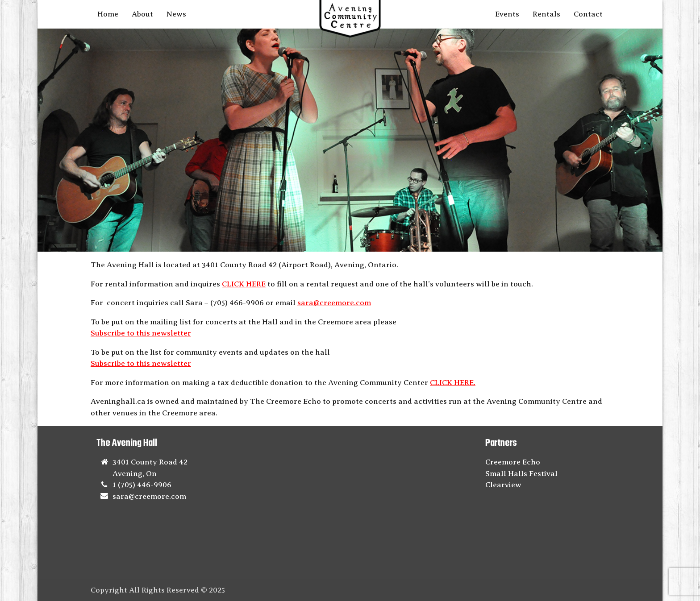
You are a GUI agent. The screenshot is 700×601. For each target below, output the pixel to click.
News (176, 14)
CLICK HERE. (453, 383)
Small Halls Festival (521, 474)
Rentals (546, 14)
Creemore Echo (513, 462)
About (142, 14)
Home (108, 14)
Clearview (503, 485)
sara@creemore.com (334, 303)
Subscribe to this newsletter (141, 333)
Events (507, 14)
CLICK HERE (244, 284)
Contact (588, 14)
